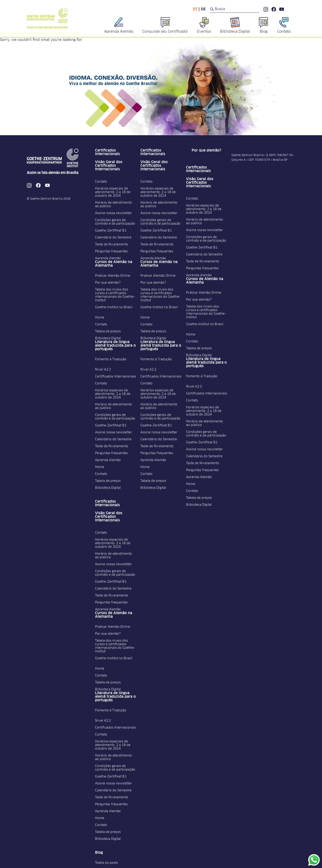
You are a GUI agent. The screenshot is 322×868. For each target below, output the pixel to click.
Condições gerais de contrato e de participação (115, 222)
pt (195, 9)
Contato (101, 182)
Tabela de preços (108, 331)
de (203, 9)
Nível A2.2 (103, 370)
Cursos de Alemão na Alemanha (114, 264)
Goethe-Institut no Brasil (114, 307)
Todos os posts (106, 863)
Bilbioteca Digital (108, 338)
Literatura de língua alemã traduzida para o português (115, 346)
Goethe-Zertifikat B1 (111, 231)
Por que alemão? (108, 283)
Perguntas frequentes (111, 251)
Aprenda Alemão (108, 258)
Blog (99, 853)
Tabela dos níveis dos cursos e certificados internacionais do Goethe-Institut (115, 295)
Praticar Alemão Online (113, 276)
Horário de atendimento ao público (113, 204)
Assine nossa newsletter (113, 213)
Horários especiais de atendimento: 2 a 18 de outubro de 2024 (113, 192)
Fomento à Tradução (111, 359)
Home (100, 318)
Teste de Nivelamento (112, 244)
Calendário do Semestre (113, 238)
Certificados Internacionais (107, 152)
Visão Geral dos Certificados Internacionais (109, 166)
